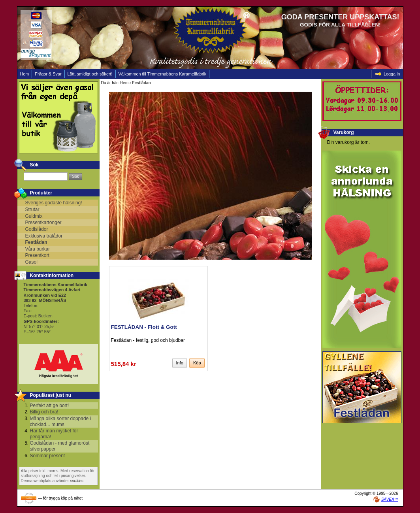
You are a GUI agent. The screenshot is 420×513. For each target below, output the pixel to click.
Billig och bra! (44, 412)
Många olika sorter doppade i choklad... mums (61, 422)
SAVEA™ (390, 499)
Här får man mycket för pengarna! (54, 434)
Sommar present (48, 456)
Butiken (45, 316)
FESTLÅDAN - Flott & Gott (144, 327)
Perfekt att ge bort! (50, 405)
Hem (124, 83)
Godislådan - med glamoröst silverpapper (60, 446)
